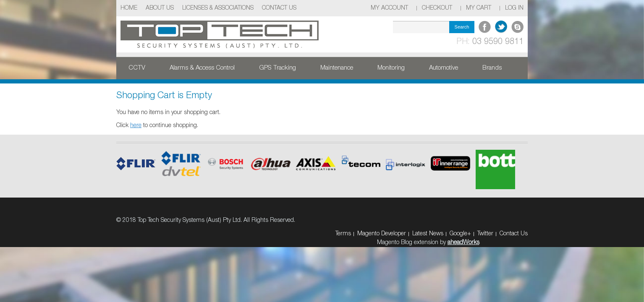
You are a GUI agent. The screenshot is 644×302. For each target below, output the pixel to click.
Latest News (428, 234)
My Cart (479, 8)
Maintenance (337, 68)
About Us (160, 8)
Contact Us (279, 8)
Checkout (437, 8)
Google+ (460, 234)
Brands (492, 68)
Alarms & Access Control (202, 68)
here (136, 126)
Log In (514, 8)
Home (129, 8)
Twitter (485, 234)
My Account (389, 8)
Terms (343, 234)
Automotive (444, 68)
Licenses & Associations (218, 8)
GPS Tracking (277, 68)
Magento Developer (382, 234)
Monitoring (391, 68)
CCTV (137, 68)
